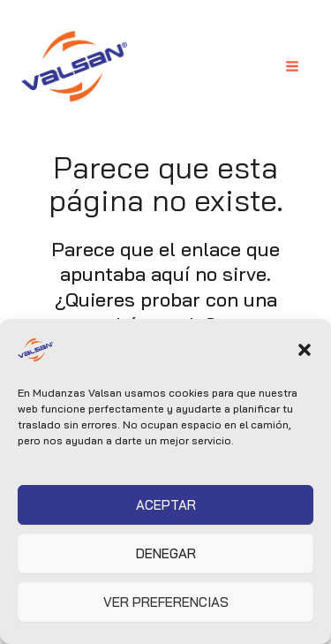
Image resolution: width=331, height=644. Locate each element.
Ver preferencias (166, 602)
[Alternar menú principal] (292, 66)
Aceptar (166, 505)
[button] (305, 350)
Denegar (166, 553)
